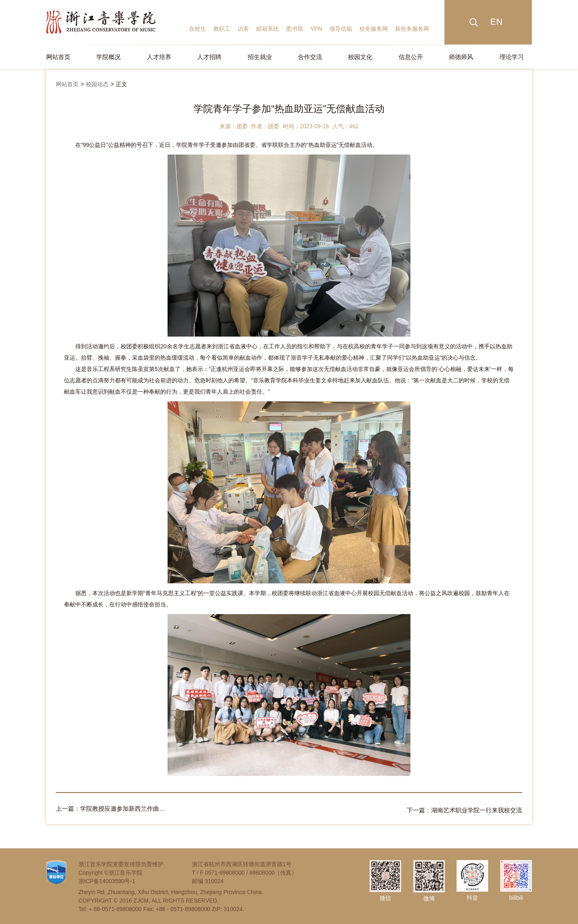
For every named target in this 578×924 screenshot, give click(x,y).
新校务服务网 (412, 29)
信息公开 (411, 57)
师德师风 (461, 57)
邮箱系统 (268, 29)
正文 (121, 84)
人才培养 (159, 57)
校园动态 (97, 84)
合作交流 (310, 57)
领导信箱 (341, 29)
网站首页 (58, 57)
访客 (243, 29)
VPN (316, 29)
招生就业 (260, 57)
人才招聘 (209, 57)
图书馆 (295, 29)
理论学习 (512, 57)
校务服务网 (374, 29)
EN (496, 22)
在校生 (198, 29)
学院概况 (108, 57)
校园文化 (360, 57)
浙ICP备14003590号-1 (107, 879)
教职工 (222, 29)
